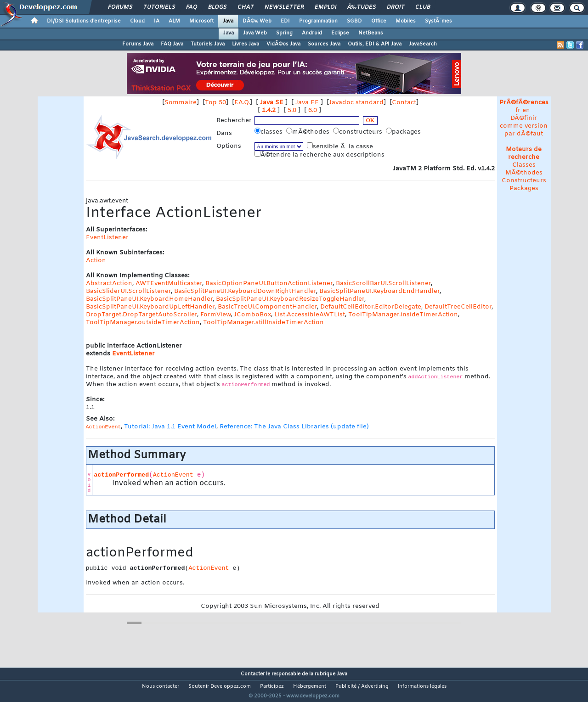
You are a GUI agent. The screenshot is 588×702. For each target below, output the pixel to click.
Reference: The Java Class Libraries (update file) (294, 427)
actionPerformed (121, 475)
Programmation (318, 21)
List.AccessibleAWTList (310, 315)
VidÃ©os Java (283, 44)
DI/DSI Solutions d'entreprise (84, 21)
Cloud (137, 21)
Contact (404, 103)
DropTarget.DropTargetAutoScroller (141, 315)
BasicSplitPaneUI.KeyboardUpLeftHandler (150, 307)
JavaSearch (423, 44)
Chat (246, 7)
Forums (120, 7)
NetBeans (371, 33)
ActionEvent (173, 475)
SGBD (354, 21)
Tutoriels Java (208, 44)
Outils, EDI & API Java (375, 44)
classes (269, 132)
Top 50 (215, 103)
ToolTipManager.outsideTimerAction (143, 323)
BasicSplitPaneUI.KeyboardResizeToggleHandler (290, 299)
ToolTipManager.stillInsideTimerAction (263, 323)
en (526, 110)
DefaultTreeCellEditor (458, 307)
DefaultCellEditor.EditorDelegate (371, 307)
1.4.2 (269, 110)
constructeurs (359, 132)
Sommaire (181, 103)
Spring (284, 33)
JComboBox (252, 315)
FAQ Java (172, 44)
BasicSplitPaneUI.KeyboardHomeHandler (149, 299)
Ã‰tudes (362, 7)
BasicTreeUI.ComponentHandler (267, 307)
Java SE (272, 103)
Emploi (325, 7)
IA (157, 21)
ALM (174, 21)
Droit (396, 7)
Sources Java (324, 44)
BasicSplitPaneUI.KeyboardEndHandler (379, 291)
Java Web (255, 33)
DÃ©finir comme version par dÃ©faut (524, 126)
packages (404, 132)
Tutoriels (159, 7)
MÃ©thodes (524, 173)
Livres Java (246, 44)
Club (423, 7)
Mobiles (406, 21)
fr (518, 110)
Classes (524, 165)
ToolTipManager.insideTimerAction (403, 315)
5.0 (292, 110)
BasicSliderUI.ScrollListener (128, 291)
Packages (524, 188)
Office (379, 21)
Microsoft (201, 21)
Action (96, 261)
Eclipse (340, 33)
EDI (285, 21)
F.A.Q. (242, 103)
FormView (215, 315)
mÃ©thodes (309, 132)
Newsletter (284, 7)
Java (228, 21)
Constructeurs (524, 181)
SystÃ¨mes (438, 21)
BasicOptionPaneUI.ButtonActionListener (269, 284)
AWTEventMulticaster (169, 284)
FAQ (192, 7)
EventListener (107, 238)
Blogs (217, 7)
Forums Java (138, 44)
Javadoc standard (356, 103)
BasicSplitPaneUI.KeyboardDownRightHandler (245, 291)
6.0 (313, 110)
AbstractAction (109, 284)
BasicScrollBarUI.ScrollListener (383, 284)
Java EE (307, 103)
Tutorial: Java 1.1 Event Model (170, 427)
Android (312, 33)
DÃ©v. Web (257, 21)
